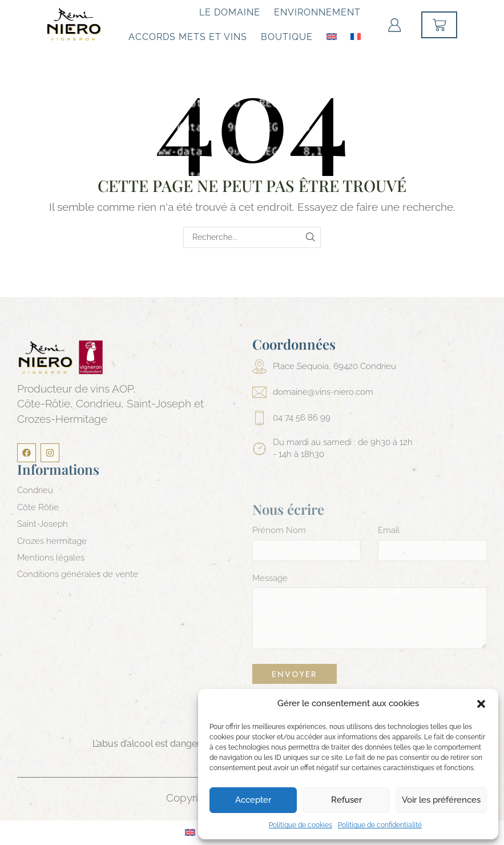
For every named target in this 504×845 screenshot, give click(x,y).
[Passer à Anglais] (332, 35)
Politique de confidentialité (380, 825)
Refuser (346, 800)
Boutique (287, 37)
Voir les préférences (441, 800)
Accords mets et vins (188, 37)
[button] (481, 704)
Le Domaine (230, 12)
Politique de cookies (301, 825)
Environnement (317, 12)
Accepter (253, 800)
